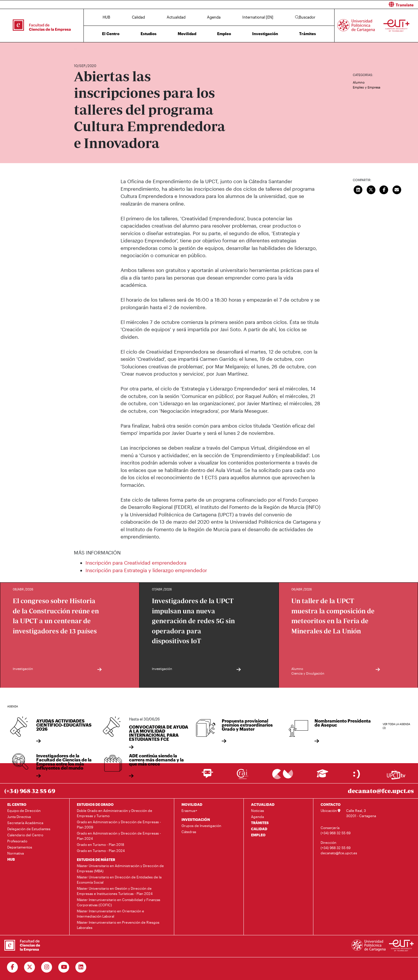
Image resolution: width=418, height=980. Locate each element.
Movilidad (187, 34)
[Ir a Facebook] (13, 967)
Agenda (214, 17)
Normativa (16, 853)
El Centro (111, 34)
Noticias (258, 810)
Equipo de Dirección (24, 810)
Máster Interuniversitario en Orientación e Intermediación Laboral (110, 914)
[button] (316, 4)
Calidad (138, 17)
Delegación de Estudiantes (29, 829)
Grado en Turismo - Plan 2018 (100, 844)
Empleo (224, 34)
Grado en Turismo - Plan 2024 (101, 851)
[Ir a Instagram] (47, 967)
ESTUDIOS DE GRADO (95, 804)
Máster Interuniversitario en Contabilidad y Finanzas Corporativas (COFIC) (119, 902)
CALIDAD (259, 829)
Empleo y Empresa (367, 87)
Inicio (79, 49)
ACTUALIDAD (263, 804)
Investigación (265, 34)
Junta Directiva (19, 817)
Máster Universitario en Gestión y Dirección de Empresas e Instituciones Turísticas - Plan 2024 (115, 891)
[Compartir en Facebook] (384, 189)
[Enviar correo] (397, 189)
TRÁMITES (260, 823)
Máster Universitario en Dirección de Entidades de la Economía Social (119, 880)
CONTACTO (331, 804)
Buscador (305, 17)
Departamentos (20, 847)
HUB (106, 17)
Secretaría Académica (25, 823)
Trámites (308, 34)
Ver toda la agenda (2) (396, 726)
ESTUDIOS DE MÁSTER (96, 860)
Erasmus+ (189, 810)
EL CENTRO (17, 804)
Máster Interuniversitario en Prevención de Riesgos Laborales (118, 925)
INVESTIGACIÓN (196, 819)
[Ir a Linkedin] (81, 967)
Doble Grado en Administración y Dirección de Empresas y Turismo (115, 813)
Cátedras (189, 832)
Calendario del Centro (25, 835)
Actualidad (176, 17)
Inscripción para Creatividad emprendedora (136, 563)
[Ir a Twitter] (30, 967)
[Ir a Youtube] (64, 967)
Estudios (149, 34)
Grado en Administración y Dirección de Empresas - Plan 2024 (119, 836)
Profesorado (17, 841)
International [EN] (258, 17)
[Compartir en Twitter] (371, 189)
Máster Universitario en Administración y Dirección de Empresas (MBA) (120, 868)
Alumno (359, 82)
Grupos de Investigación (201, 826)
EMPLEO (258, 835)
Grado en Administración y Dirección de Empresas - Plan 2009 (119, 824)
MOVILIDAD (192, 804)
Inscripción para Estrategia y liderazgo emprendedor (146, 570)
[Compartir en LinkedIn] (358, 189)
